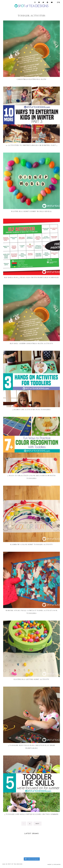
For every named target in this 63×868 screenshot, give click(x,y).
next (37, 824)
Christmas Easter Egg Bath (31, 79)
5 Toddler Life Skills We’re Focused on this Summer (31, 814)
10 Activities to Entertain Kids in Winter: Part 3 (32, 145)
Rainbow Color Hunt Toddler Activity (31, 544)
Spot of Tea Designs (15, 864)
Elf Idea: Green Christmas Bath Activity (32, 343)
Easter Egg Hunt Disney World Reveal (31, 211)
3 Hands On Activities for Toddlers (31, 409)
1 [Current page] (25, 824)
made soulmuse (54, 865)
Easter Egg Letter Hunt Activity (31, 679)
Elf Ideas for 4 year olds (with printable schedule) (32, 277)
